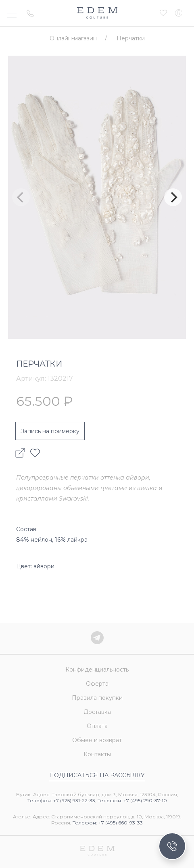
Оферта (97, 684)
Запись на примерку (50, 431)
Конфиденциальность (97, 670)
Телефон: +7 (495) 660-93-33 (108, 823)
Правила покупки (97, 698)
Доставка (97, 712)
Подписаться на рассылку (97, 775)
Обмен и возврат (97, 740)
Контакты (97, 754)
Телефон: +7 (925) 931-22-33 (61, 800)
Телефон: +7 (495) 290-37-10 (132, 800)
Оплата (97, 726)
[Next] (173, 197)
